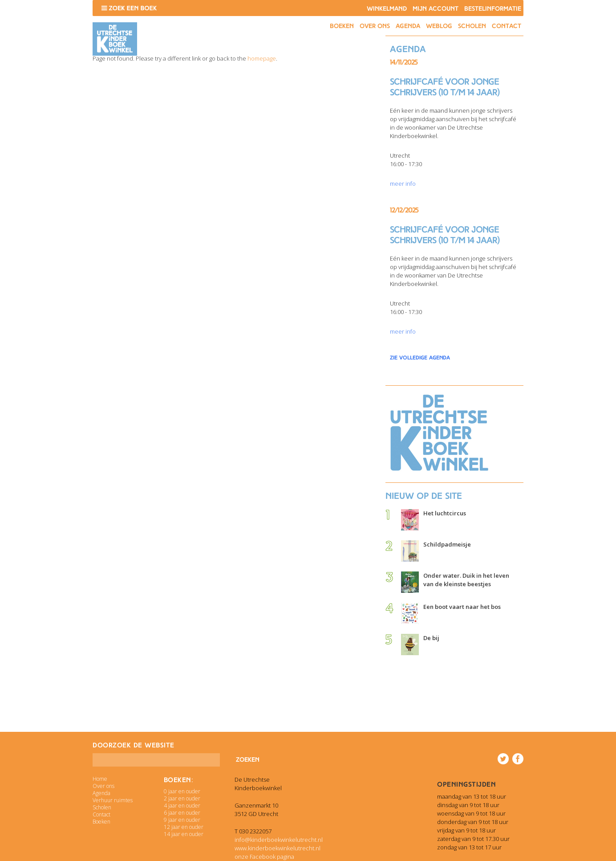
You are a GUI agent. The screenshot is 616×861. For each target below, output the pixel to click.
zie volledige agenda (420, 358)
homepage (262, 58)
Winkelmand (387, 9)
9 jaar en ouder (182, 820)
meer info (403, 184)
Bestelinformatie (493, 9)
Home (100, 779)
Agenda (408, 26)
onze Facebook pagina (264, 857)
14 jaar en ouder (184, 834)
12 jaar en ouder (184, 827)
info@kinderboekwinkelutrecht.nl (279, 840)
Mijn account (436, 9)
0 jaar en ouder (182, 791)
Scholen (472, 26)
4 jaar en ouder (182, 806)
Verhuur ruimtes (113, 800)
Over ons (375, 26)
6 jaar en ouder (182, 813)
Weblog (439, 26)
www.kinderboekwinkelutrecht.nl (278, 848)
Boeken (342, 26)
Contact (507, 26)
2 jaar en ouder (182, 798)
